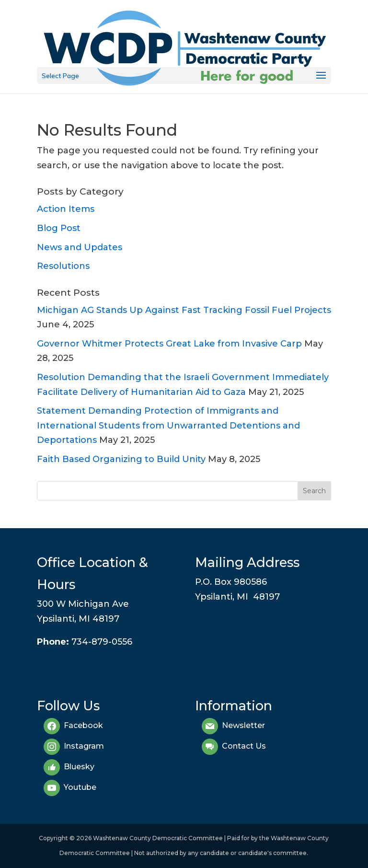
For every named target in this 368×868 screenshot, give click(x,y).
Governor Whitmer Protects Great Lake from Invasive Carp (169, 344)
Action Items (66, 209)
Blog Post (59, 228)
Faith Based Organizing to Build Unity (121, 459)
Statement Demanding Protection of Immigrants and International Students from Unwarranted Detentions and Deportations (168, 425)
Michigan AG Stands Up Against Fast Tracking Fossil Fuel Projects (184, 310)
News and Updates (80, 247)
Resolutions (63, 266)
